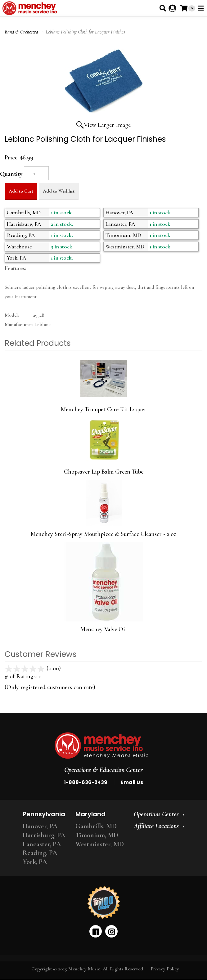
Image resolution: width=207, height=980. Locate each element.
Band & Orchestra (21, 32)
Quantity (11, 174)
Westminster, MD (100, 844)
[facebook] (96, 931)
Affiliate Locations (156, 826)
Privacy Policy (165, 969)
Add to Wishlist (59, 191)
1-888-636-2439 (86, 782)
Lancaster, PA (42, 844)
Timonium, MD (97, 835)
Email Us (132, 782)
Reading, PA (40, 853)
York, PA (35, 862)
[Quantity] (36, 173)
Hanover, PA (40, 826)
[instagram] (111, 931)
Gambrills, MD (96, 826)
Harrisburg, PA (44, 835)
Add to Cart (21, 191)
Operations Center (156, 814)
